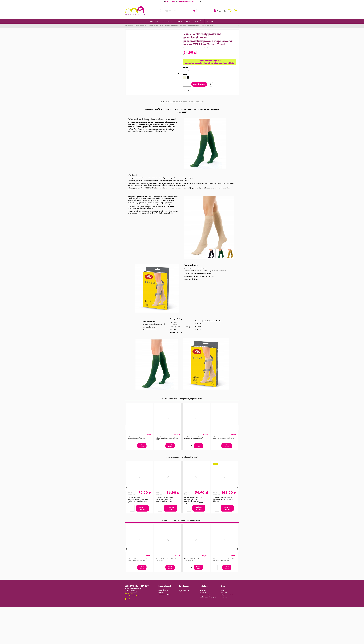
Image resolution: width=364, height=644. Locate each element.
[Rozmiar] (187, 71)
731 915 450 (170, 1)
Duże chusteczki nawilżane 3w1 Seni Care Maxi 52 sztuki (167, 560)
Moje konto (203, 593)
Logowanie (203, 591)
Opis (162, 102)
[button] (155, 21)
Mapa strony (224, 598)
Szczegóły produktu (177, 102)
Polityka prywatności (227, 595)
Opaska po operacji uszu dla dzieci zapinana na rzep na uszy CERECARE (224, 500)
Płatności (161, 593)
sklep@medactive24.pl (186, 1)
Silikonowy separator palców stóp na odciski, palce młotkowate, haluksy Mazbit (224, 560)
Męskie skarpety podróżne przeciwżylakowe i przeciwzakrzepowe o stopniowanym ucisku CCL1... (167, 439)
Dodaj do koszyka (199, 85)
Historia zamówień (206, 595)
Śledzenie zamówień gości (208, 598)
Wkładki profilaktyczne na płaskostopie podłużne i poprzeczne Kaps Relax (194, 438)
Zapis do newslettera (165, 595)
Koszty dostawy (163, 591)
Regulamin (224, 593)
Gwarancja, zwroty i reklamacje (185, 592)
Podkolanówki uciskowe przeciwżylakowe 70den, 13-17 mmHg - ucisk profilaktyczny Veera (223, 439)
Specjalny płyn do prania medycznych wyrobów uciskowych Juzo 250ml (164, 500)
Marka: (185, 48)
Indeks (201, 48)
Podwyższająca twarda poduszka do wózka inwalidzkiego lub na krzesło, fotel (139, 438)
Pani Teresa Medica (194, 48)
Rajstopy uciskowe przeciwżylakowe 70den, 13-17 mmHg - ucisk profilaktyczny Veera (138, 501)
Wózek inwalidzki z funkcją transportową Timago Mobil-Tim (195, 560)
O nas (222, 591)
